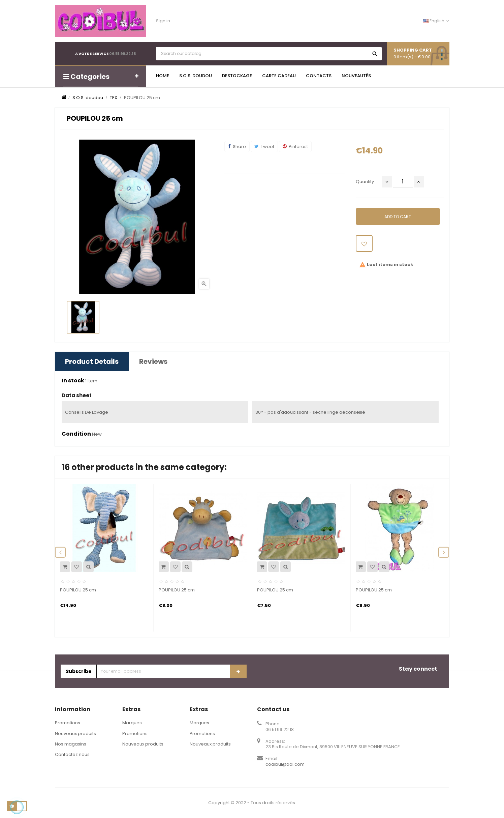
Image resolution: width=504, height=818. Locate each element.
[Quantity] (403, 182)
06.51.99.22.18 (123, 54)
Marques (132, 723)
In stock (73, 381)
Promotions (68, 723)
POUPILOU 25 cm (78, 590)
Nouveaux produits (75, 734)
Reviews (153, 361)
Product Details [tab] (92, 361)
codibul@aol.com (285, 764)
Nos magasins (71, 744)
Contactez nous (72, 754)
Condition (76, 434)
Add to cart (398, 217)
